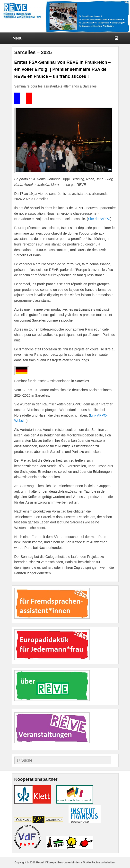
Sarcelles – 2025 (33, 52)
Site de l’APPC (99, 219)
